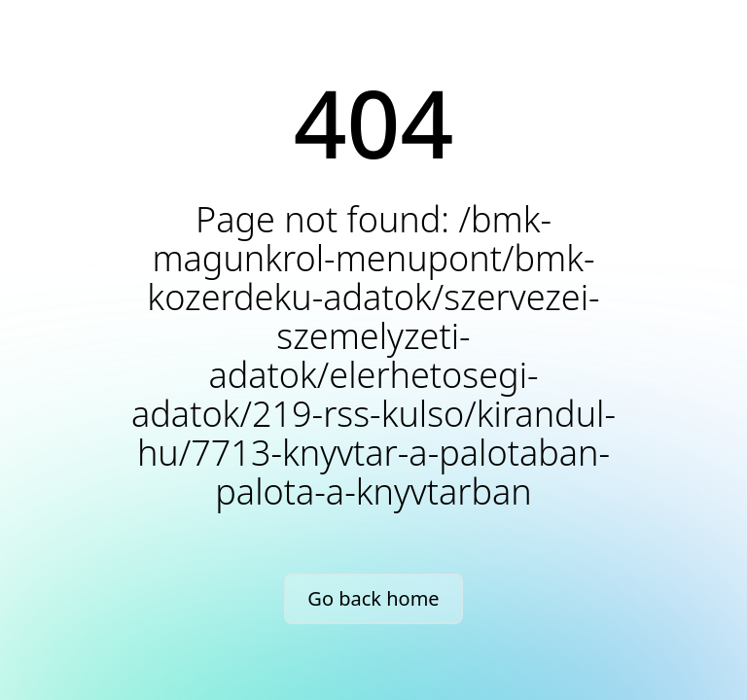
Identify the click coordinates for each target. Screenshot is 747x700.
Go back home (373, 598)
